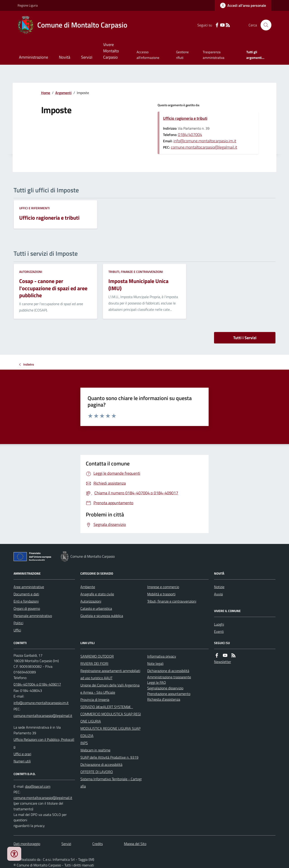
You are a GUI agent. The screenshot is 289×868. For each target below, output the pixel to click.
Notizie (219, 587)
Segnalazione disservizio (165, 688)
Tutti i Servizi (245, 338)
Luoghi (219, 624)
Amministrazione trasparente (169, 677)
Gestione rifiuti (182, 55)
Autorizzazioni (31, 272)
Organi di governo (27, 608)
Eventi (219, 631)
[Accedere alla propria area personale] (243, 5)
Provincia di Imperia (95, 700)
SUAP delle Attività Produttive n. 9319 (109, 757)
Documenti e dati (26, 594)
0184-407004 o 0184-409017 (37, 684)
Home (46, 93)
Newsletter (223, 662)
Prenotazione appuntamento (169, 694)
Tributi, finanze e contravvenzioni (136, 272)
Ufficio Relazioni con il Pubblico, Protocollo (44, 743)
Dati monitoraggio (27, 844)
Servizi (87, 57)
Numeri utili (22, 761)
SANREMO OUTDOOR (97, 656)
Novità (65, 57)
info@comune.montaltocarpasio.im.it (205, 141)
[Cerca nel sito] (264, 25)
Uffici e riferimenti (34, 208)
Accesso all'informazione (148, 55)
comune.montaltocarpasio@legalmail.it (204, 147)
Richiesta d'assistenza (164, 699)
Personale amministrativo (33, 616)
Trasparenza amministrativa (214, 55)
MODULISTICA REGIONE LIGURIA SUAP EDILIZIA (110, 732)
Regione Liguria (28, 5)
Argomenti (63, 93)
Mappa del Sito (135, 844)
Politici (18, 623)
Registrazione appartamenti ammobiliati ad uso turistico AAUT (110, 674)
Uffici (17, 630)
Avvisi (218, 594)
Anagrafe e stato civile (97, 594)
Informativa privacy (162, 656)
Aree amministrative (29, 587)
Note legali (155, 663)
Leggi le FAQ (157, 682)
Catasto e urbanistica (96, 608)
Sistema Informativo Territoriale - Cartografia (111, 783)
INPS (84, 743)
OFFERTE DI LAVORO (97, 772)
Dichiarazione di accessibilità (101, 764)
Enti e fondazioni (26, 601)
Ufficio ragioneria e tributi (185, 118)
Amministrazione (34, 57)
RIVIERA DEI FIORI (94, 663)
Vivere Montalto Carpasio (111, 51)
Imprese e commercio (163, 587)
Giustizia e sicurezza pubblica (102, 616)
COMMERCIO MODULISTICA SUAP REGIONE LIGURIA (111, 718)
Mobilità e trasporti (161, 594)
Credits (98, 844)
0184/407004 (190, 135)
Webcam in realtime (95, 750)
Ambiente (88, 587)
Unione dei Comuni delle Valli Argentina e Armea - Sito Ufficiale (110, 689)
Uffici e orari (22, 754)
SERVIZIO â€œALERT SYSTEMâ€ (107, 707)
